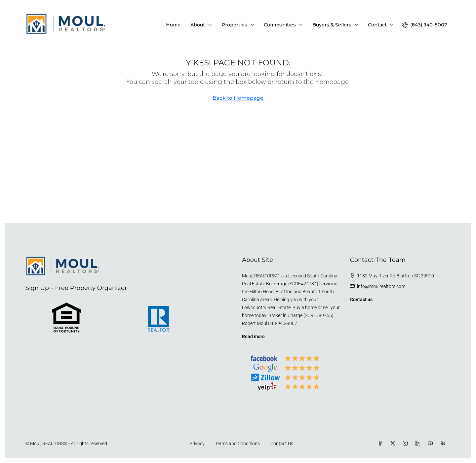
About (198, 25)
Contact (377, 25)
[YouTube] (432, 444)
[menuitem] (424, 25)
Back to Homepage (238, 98)
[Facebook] (381, 444)
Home (173, 25)
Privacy (197, 444)
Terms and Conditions (238, 444)
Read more (253, 337)
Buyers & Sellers (332, 25)
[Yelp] (444, 444)
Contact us (361, 300)
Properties (234, 25)
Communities (280, 25)
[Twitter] (394, 444)
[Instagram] (407, 444)
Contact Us (282, 444)
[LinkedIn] (419, 444)
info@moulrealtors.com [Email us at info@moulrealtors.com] (381, 286)
